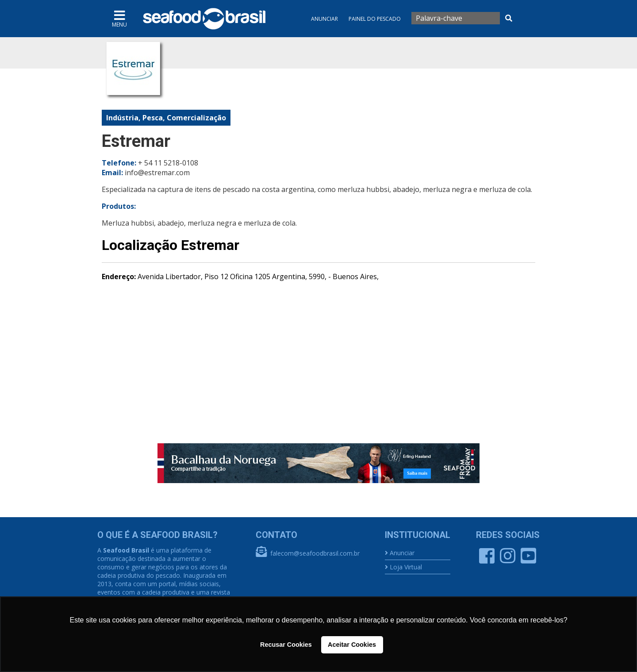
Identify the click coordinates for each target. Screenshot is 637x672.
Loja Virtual (406, 567)
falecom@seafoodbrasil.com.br (315, 553)
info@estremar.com (157, 173)
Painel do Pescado (375, 19)
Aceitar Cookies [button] (352, 645)
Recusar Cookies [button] (286, 645)
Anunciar (324, 19)
